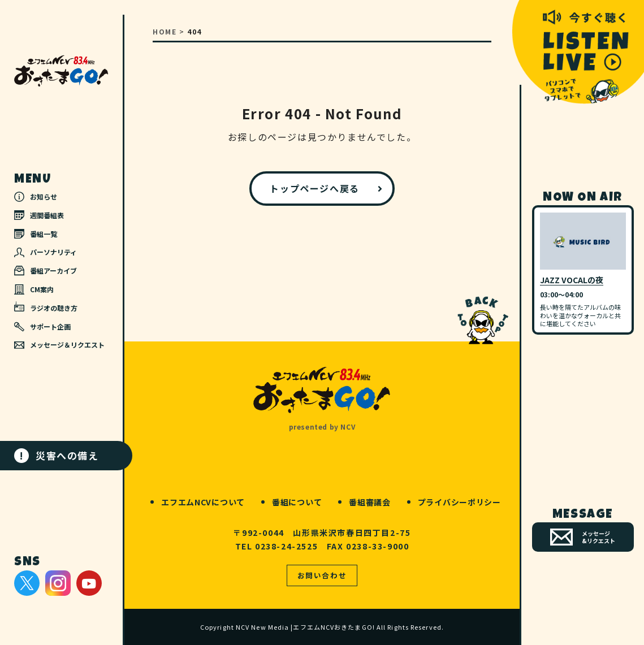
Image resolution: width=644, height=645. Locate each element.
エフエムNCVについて (203, 502)
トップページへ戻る (314, 188)
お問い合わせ (322, 575)
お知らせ (36, 197)
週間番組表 (39, 215)
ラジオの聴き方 (46, 307)
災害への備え (57, 456)
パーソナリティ (46, 252)
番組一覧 (36, 234)
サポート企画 (42, 327)
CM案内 (34, 289)
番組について (297, 502)
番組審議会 (370, 502)
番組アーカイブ (46, 270)
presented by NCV (322, 427)
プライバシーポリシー (459, 502)
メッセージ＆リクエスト (59, 345)
